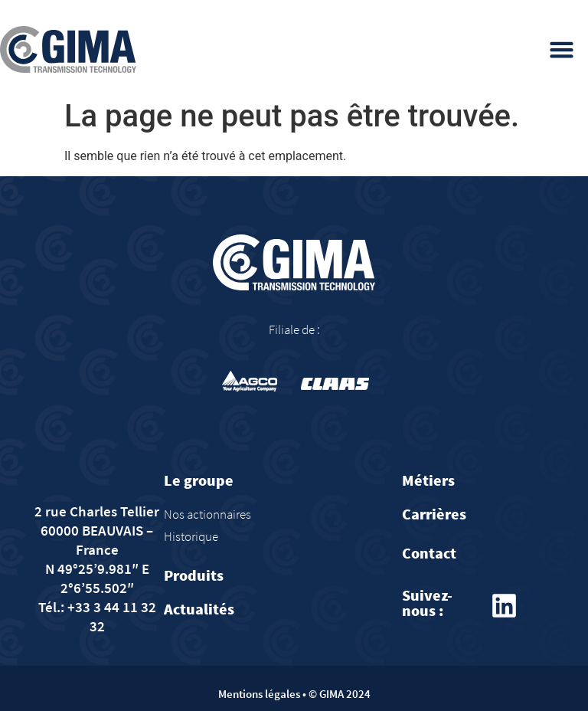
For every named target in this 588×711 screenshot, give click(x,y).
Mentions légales (259, 694)
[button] (562, 50)
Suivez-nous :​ (427, 603)
